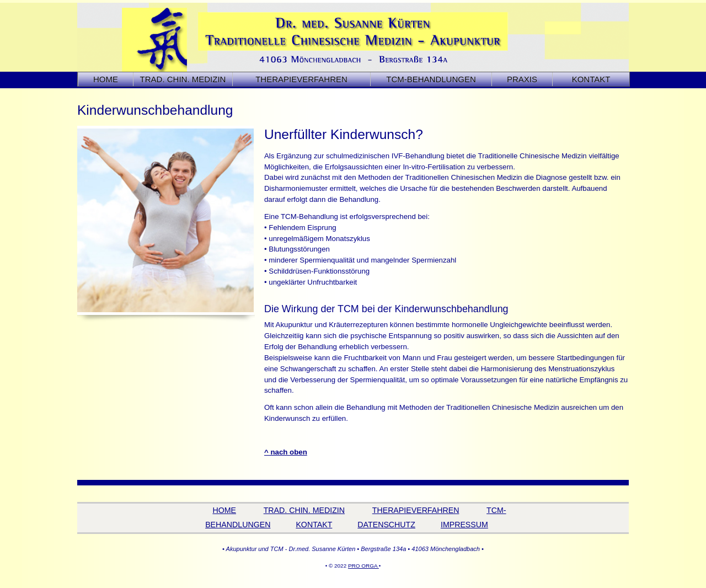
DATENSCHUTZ (386, 525)
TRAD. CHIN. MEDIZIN (304, 510)
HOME (106, 79)
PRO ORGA (363, 566)
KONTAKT (591, 79)
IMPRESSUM (464, 525)
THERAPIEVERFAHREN (416, 510)
